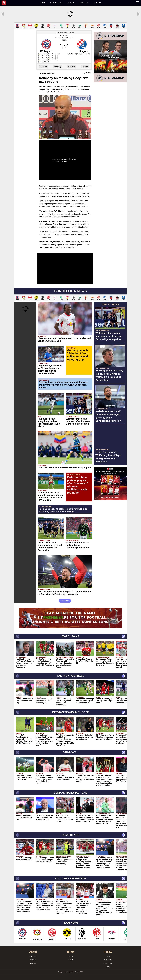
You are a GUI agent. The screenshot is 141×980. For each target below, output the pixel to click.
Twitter (108, 956)
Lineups (44, 67)
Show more (65, 601)
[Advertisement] (110, 535)
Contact (33, 960)
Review (85, 67)
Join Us (33, 963)
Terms (71, 956)
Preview (71, 67)
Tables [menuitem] (71, 3)
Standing (58, 67)
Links (108, 967)
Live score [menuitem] (56, 3)
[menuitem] (19, 3)
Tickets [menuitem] (97, 3)
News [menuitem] (43, 3)
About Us (33, 956)
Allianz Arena (64, 36)
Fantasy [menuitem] (84, 3)
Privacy (70, 960)
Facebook (108, 960)
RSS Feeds (108, 963)
